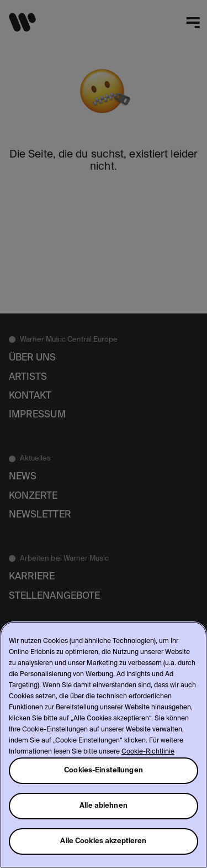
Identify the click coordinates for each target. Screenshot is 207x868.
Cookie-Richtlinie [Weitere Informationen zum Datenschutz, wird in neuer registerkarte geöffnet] (148, 752)
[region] (104, 745)
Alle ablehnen (104, 806)
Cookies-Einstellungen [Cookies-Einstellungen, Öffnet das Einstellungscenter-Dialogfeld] (104, 770)
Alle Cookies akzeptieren (103, 841)
